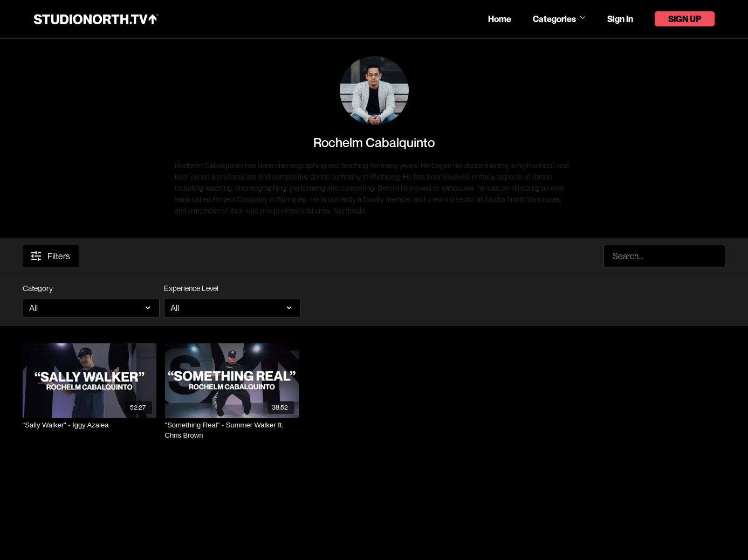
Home (500, 19)
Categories (559, 19)
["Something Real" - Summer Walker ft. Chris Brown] (232, 430)
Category (38, 288)
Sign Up (685, 19)
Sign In (620, 19)
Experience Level (191, 288)
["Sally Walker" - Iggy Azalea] (90, 425)
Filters (51, 256)
